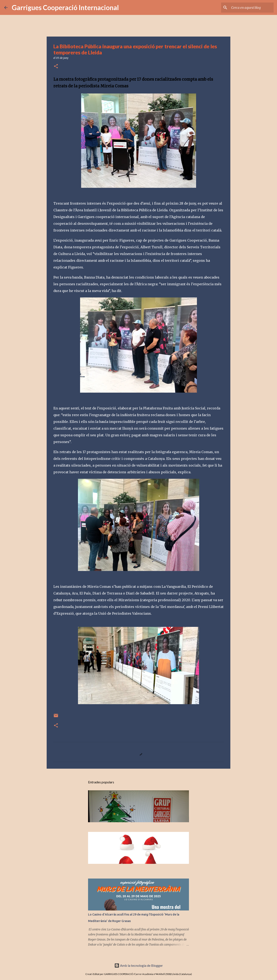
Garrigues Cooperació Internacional (65, 7)
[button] (56, 66)
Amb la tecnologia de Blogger (139, 965)
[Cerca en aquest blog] (252, 8)
